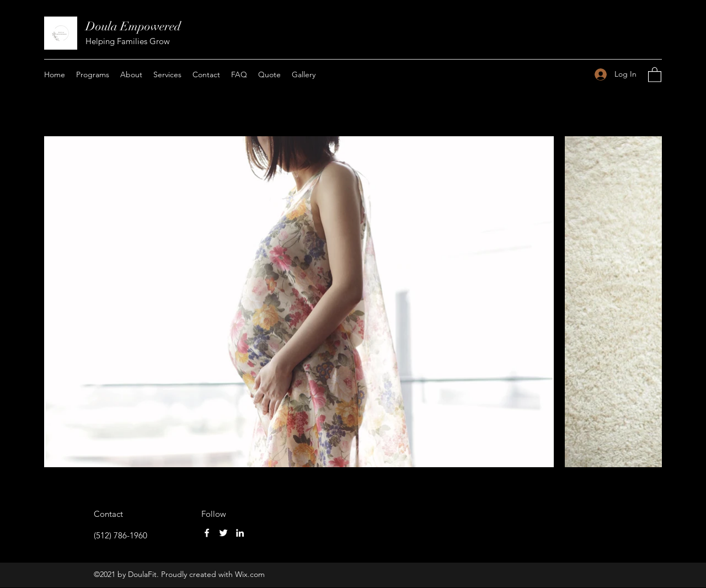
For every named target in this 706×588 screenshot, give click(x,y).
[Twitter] (223, 533)
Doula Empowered (133, 26)
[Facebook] (207, 533)
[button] (655, 74)
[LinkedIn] (240, 533)
